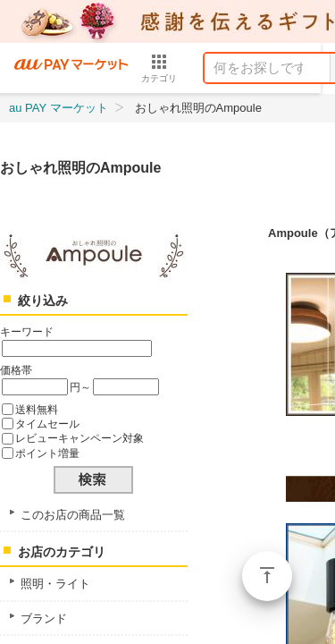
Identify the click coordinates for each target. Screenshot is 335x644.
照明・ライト (55, 584)
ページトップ (267, 576)
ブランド (44, 619)
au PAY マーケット (59, 108)
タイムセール (47, 424)
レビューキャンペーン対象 (80, 438)
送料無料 (37, 409)
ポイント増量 (47, 453)
